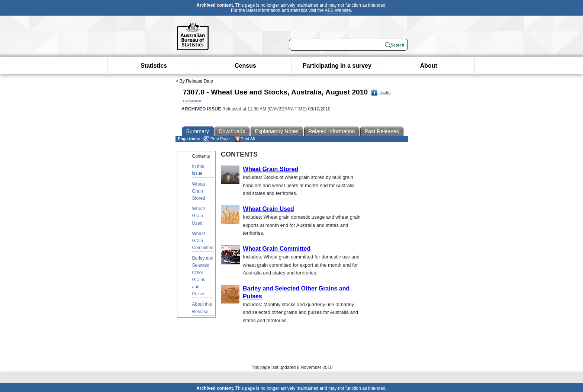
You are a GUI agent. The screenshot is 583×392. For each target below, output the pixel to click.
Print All (245, 139)
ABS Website (338, 10)
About (429, 66)
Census (245, 66)
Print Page (217, 139)
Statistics (154, 66)
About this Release (202, 308)
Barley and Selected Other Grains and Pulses (203, 276)
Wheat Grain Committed (203, 241)
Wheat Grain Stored (199, 191)
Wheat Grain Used (199, 216)
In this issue (198, 170)
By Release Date (196, 81)
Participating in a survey (337, 66)
